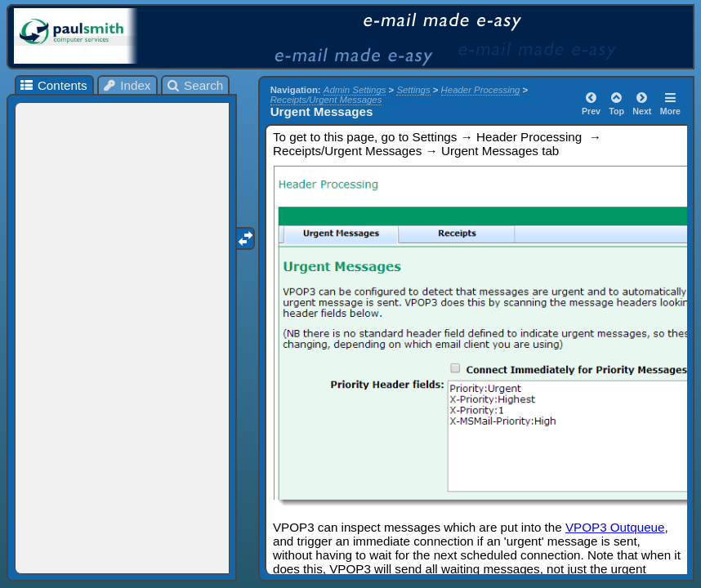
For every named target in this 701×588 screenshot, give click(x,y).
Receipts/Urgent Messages (326, 100)
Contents (53, 85)
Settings (413, 90)
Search (195, 85)
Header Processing (481, 90)
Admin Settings (355, 90)
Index (127, 85)
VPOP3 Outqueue (615, 527)
